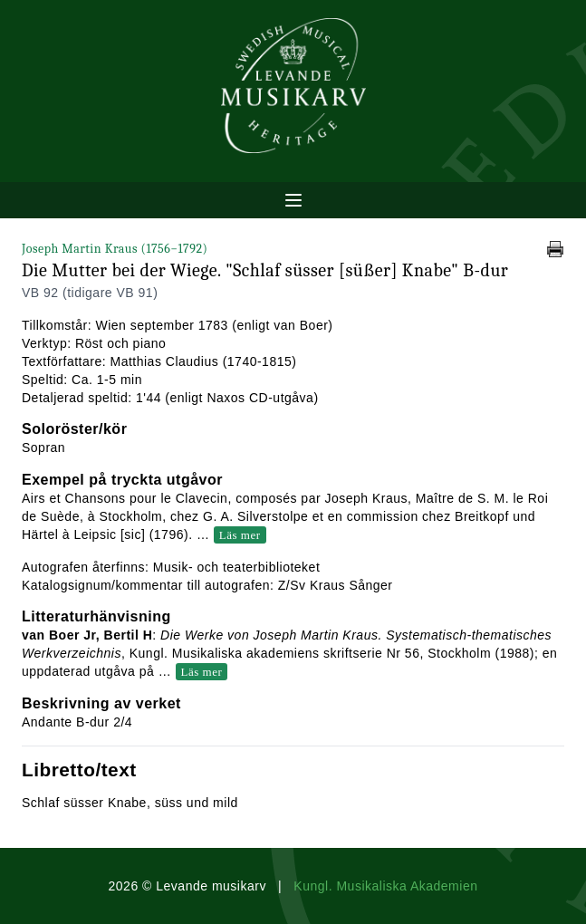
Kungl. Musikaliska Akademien (385, 886)
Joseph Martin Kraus (115, 249)
